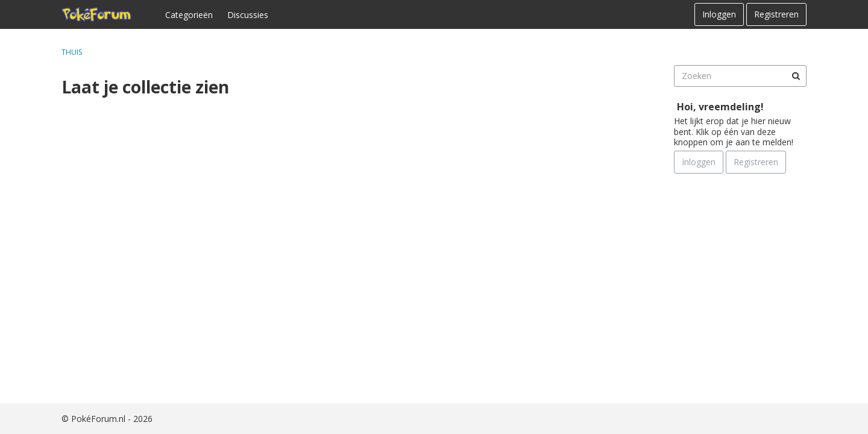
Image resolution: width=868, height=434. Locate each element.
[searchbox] (740, 76)
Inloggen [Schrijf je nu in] (699, 162)
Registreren (776, 14)
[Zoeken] (796, 76)
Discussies (248, 15)
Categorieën (189, 15)
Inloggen (719, 14)
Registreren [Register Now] (756, 162)
